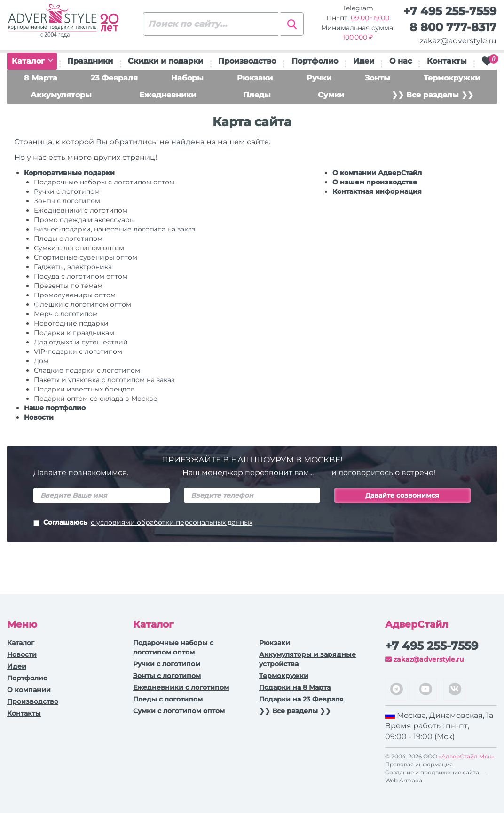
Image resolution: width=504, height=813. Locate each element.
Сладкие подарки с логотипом (87, 370)
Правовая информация (419, 764)
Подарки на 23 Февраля (301, 699)
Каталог (32, 61)
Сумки (331, 95)
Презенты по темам (68, 286)
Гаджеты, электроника (73, 267)
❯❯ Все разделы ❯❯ (433, 95)
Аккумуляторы (61, 95)
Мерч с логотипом (66, 314)
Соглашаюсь (143, 523)
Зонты (378, 78)
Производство (247, 61)
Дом (41, 361)
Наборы (187, 78)
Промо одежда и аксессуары (84, 220)
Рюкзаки (255, 78)
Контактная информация (377, 191)
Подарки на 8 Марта (295, 687)
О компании (29, 690)
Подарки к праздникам (74, 333)
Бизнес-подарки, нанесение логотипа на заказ (114, 229)
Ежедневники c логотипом (81, 210)
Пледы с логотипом (68, 239)
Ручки (319, 78)
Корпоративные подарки (69, 173)
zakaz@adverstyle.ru (458, 41)
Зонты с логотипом (67, 201)
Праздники (90, 61)
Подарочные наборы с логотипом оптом (104, 182)
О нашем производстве (375, 182)
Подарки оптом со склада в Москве (96, 399)
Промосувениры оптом (75, 295)
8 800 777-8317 (453, 27)
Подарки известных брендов (84, 389)
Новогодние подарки (71, 323)
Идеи (364, 61)
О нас (401, 61)
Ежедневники (168, 95)
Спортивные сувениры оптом (86, 257)
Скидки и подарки (165, 61)
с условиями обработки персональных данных (172, 522)
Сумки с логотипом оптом (79, 248)
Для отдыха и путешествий (81, 342)
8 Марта (41, 78)
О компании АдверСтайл (377, 173)
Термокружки (452, 78)
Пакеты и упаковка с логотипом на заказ (104, 380)
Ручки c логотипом (67, 191)
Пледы (257, 95)
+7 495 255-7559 (450, 11)
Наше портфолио (55, 408)
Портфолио (315, 61)
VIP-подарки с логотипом (78, 351)
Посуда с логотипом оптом (81, 276)
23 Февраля (114, 78)
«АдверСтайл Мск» (466, 756)
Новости (39, 417)
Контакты (447, 61)
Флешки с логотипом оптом (83, 304)
